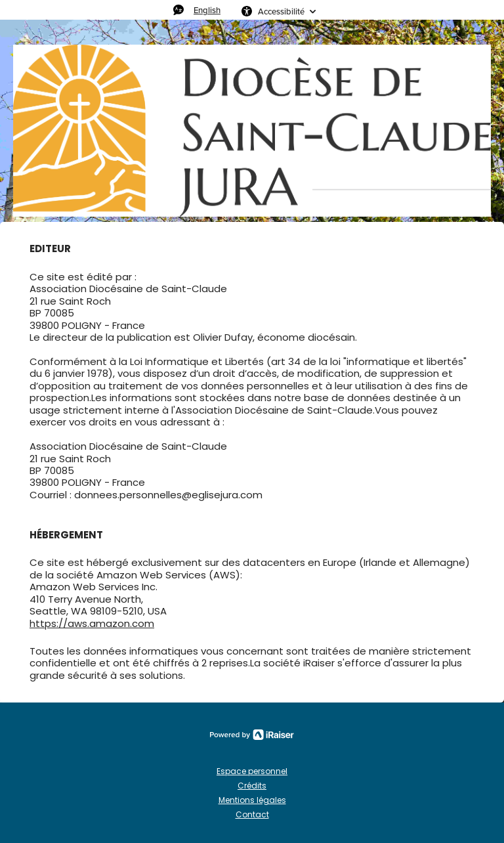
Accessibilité (281, 11)
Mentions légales (252, 800)
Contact (252, 814)
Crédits (252, 786)
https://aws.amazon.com (92, 623)
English (207, 10)
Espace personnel (252, 771)
